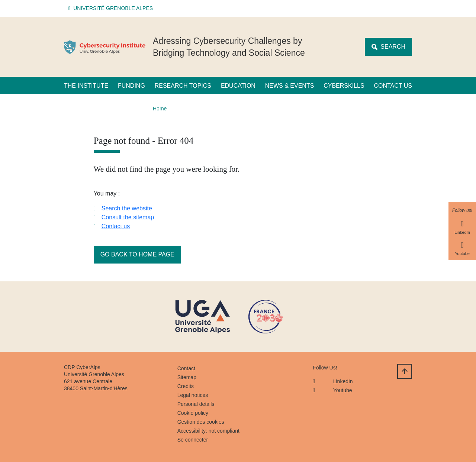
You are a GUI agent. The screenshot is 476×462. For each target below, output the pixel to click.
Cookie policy (193, 413)
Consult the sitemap (128, 217)
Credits (186, 386)
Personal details (196, 404)
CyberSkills (344, 86)
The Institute (86, 86)
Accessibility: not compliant (208, 431)
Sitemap (187, 377)
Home (160, 109)
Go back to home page (137, 254)
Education (238, 86)
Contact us (393, 86)
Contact (186, 368)
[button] (112, 8)
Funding (131, 86)
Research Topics (183, 86)
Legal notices (193, 395)
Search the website (127, 208)
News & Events (290, 86)
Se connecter (193, 440)
